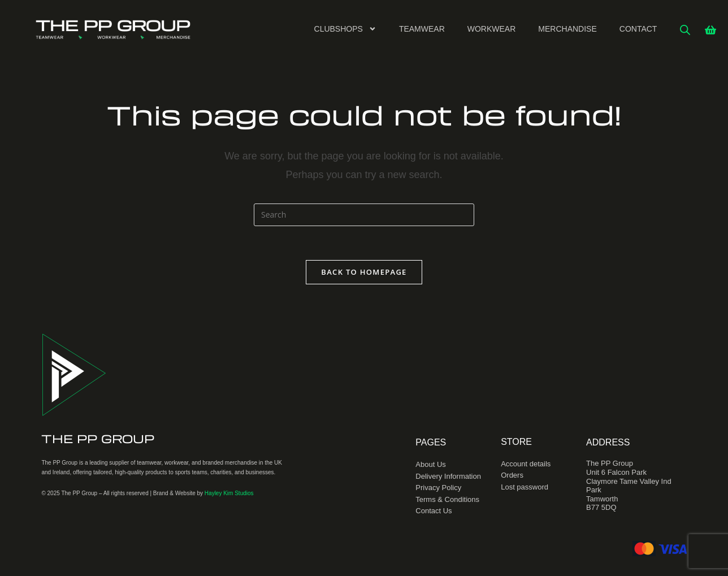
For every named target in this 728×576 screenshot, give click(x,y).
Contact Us (434, 511)
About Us (430, 464)
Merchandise (567, 29)
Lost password (525, 487)
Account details (526, 464)
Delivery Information (448, 476)
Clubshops (345, 29)
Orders (512, 475)
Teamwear (422, 29)
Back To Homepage (364, 272)
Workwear (492, 29)
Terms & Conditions (447, 499)
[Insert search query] (364, 215)
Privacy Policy (438, 488)
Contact (638, 29)
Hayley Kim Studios (229, 493)
